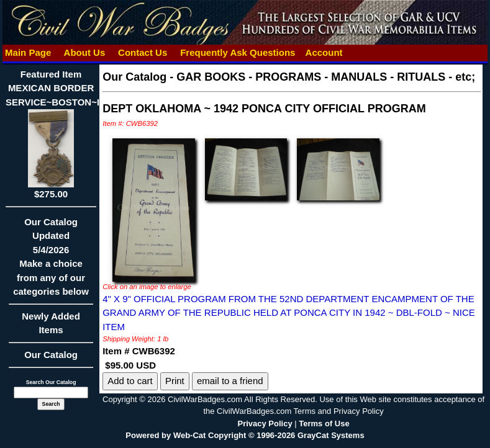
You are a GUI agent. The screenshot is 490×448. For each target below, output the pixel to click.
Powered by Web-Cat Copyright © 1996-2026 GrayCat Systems (245, 435)
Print (175, 381)
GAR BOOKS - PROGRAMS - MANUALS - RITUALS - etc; (326, 77)
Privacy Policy (265, 423)
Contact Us (143, 52)
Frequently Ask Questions (238, 52)
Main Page (28, 52)
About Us (84, 52)
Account (324, 52)
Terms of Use (324, 423)
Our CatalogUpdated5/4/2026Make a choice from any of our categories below (51, 261)
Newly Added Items (51, 327)
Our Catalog (51, 355)
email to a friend (230, 381)
